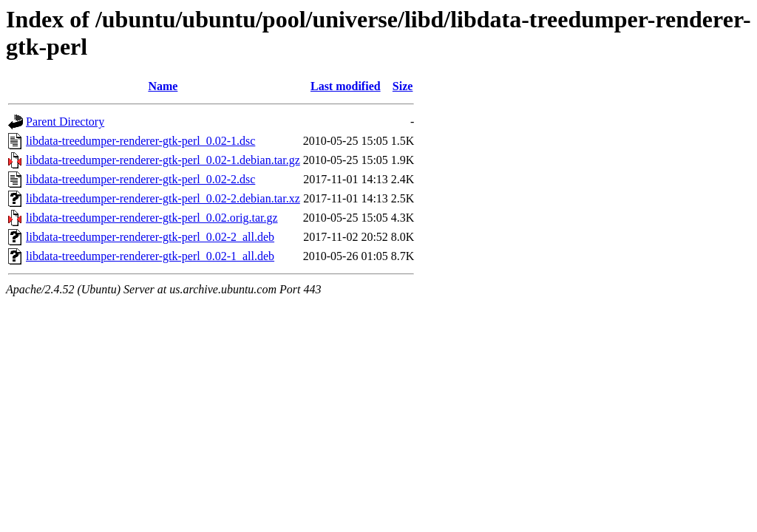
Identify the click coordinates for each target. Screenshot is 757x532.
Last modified (346, 86)
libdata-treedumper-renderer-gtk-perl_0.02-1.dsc (140, 141)
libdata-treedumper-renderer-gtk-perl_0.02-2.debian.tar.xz (163, 198)
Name (163, 86)
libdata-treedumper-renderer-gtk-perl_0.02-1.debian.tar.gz (163, 160)
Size (403, 86)
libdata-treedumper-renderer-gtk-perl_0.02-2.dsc (140, 179)
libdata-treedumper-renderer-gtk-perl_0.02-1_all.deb (150, 256)
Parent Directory (65, 122)
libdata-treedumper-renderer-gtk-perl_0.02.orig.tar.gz (152, 218)
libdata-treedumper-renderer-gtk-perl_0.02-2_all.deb (150, 237)
